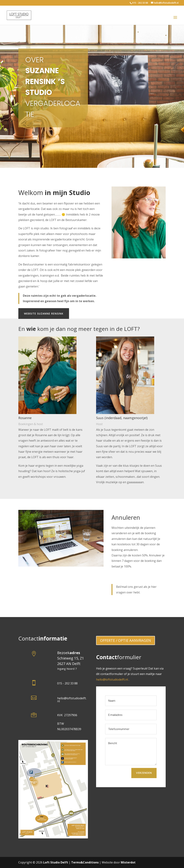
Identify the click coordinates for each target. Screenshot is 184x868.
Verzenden (144, 773)
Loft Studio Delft (56, 862)
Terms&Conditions (85, 862)
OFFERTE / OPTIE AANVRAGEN (126, 640)
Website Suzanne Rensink (44, 314)
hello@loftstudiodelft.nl (72, 700)
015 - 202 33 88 (140, 3)
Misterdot (128, 862)
